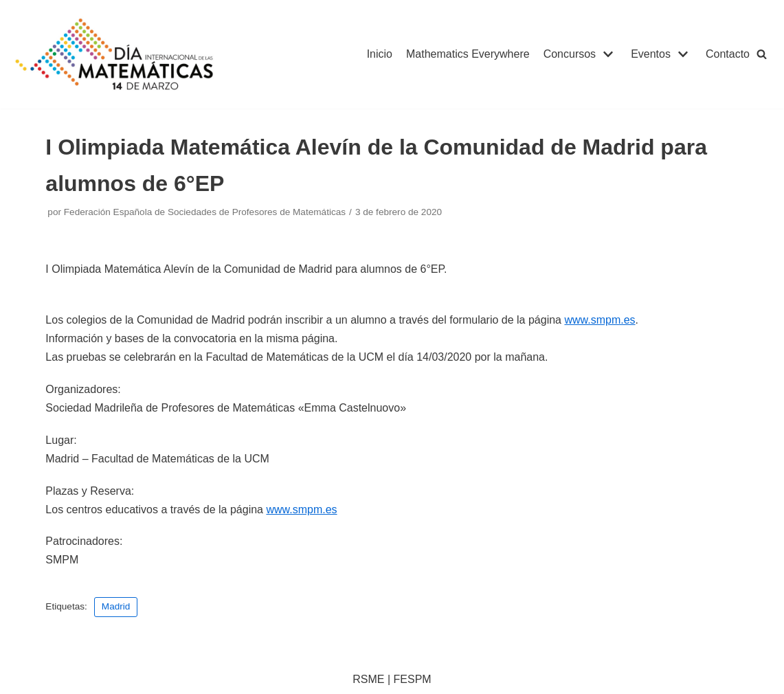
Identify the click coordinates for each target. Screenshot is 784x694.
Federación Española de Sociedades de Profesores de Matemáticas (205, 212)
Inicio (380, 54)
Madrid (116, 606)
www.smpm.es (600, 320)
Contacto (728, 54)
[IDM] (116, 54)
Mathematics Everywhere (468, 54)
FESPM (413, 679)
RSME (368, 679)
